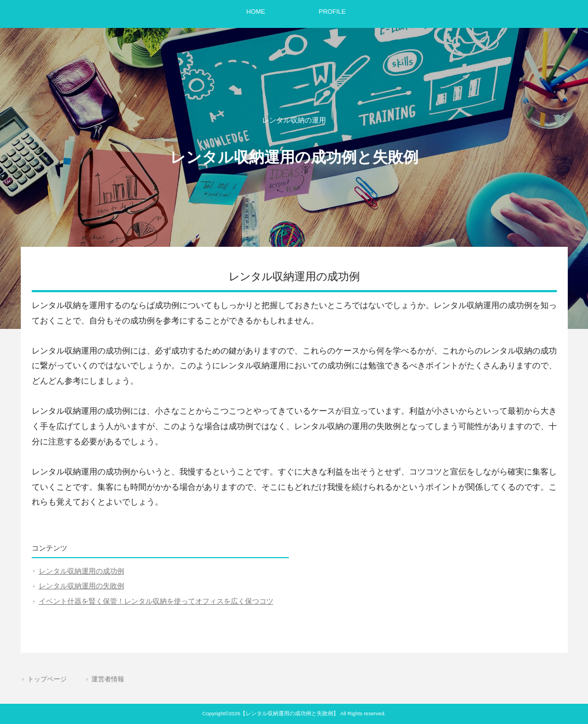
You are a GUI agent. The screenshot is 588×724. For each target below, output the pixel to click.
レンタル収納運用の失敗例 (81, 586)
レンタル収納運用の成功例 (81, 571)
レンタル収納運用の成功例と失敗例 (294, 157)
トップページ (47, 679)
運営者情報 (108, 679)
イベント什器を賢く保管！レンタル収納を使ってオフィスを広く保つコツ (156, 601)
